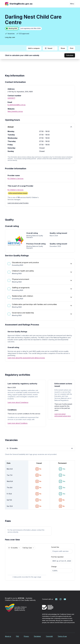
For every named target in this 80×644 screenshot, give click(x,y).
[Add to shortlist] (56, 48)
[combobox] (14, 548)
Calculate (70, 55)
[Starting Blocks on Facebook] (56, 599)
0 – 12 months (40, 448)
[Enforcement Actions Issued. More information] (18, 193)
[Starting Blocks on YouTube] (65, 599)
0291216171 (11, 98)
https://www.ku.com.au (15, 111)
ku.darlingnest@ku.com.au (17, 105)
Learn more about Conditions (18, 423)
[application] (27, 564)
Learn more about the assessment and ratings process (26, 358)
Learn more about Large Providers (18, 203)
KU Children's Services (16, 179)
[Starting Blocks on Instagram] (61, 599)
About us (8, 636)
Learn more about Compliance (18, 402)
